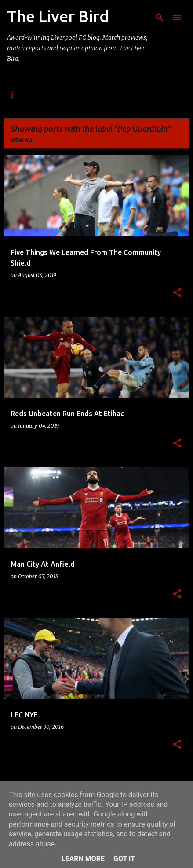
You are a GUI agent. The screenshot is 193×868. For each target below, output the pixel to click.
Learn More (83, 859)
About (53, 94)
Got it (124, 859)
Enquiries (143, 94)
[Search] (160, 18)
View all (22, 140)
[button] (177, 293)
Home (15, 94)
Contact (96, 94)
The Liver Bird (62, 16)
